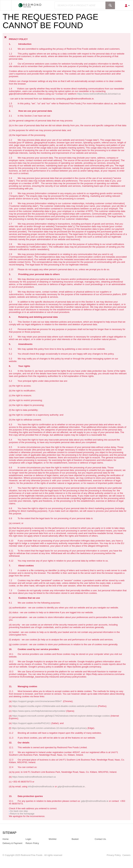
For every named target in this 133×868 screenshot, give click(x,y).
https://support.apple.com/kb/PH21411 (31, 723)
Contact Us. (101, 839)
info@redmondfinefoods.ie (41, 786)
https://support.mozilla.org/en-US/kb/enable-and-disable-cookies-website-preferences (55, 706)
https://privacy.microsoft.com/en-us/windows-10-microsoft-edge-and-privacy (49, 728)
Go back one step (19, 811)
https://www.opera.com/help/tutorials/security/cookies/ (39, 711)
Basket (75, 839)
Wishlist (53, 839)
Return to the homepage (22, 814)
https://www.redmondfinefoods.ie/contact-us (99, 94)
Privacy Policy (114, 855)
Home (6, 839)
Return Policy (32, 843)
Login (28, 839)
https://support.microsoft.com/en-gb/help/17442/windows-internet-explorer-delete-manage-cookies (61, 716)
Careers (126, 855)
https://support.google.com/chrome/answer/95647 (37, 701)
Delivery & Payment (12, 843)
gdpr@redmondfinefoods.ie (71, 786)
